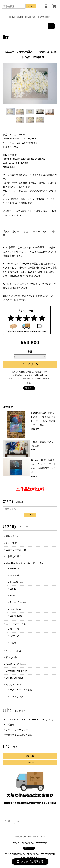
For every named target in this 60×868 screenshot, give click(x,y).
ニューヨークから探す (17, 550)
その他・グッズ (14, 684)
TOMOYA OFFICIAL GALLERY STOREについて (30, 720)
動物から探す (12, 536)
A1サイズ (14, 636)
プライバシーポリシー (17, 730)
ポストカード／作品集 (21, 690)
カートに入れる (30, 364)
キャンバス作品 (14, 651)
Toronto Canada (18, 602)
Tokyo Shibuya (17, 582)
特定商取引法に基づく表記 (19, 735)
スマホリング (16, 696)
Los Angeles (16, 616)
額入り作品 (11, 657)
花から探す (11, 543)
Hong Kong (15, 609)
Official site (30, 756)
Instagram (30, 762)
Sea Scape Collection (16, 664)
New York (14, 575)
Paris (12, 595)
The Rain (14, 569)
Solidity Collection (15, 678)
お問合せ (10, 725)
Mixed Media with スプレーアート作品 (25, 563)
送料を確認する (41, 375)
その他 (13, 643)
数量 (30, 352)
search (31, 6)
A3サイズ (14, 629)
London (14, 589)
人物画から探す (14, 556)
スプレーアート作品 (16, 624)
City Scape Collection (16, 671)
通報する (30, 383)
